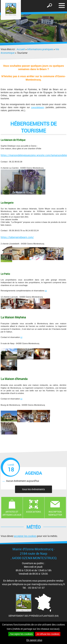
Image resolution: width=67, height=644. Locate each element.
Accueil (21, 49)
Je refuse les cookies (48, 634)
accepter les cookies (25, 536)
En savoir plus (34, 640)
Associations (33, 512)
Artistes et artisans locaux (12, 513)
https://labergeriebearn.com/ (17, 237)
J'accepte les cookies (21, 634)
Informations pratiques (40, 49)
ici (46, 291)
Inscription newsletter (55, 513)
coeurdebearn (38, 107)
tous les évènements (33, 489)
